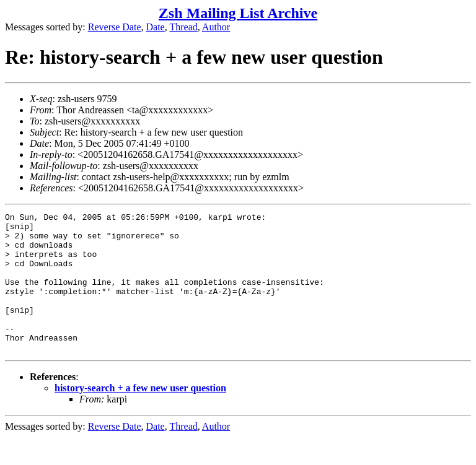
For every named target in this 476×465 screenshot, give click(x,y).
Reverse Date (115, 27)
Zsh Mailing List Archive (238, 13)
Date (156, 27)
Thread (183, 27)
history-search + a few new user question (140, 416)
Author (216, 27)
